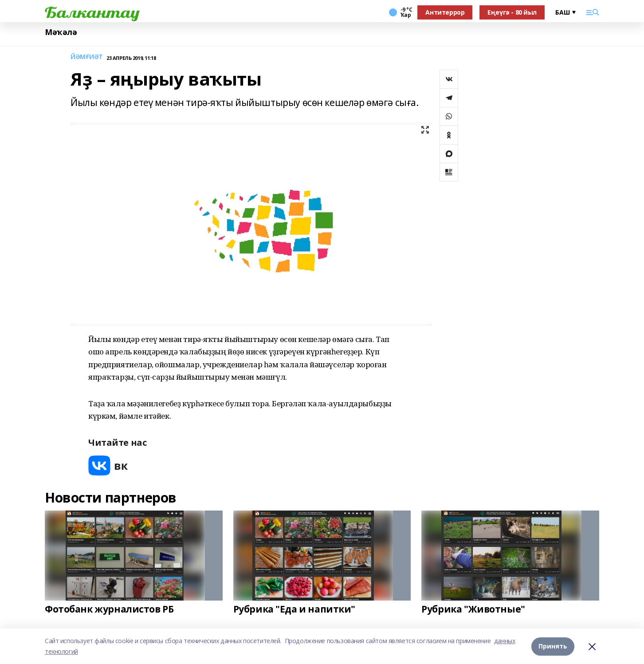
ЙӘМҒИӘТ (87, 57)
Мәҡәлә (61, 32)
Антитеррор (445, 12)
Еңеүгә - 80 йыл (512, 12)
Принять (553, 646)
